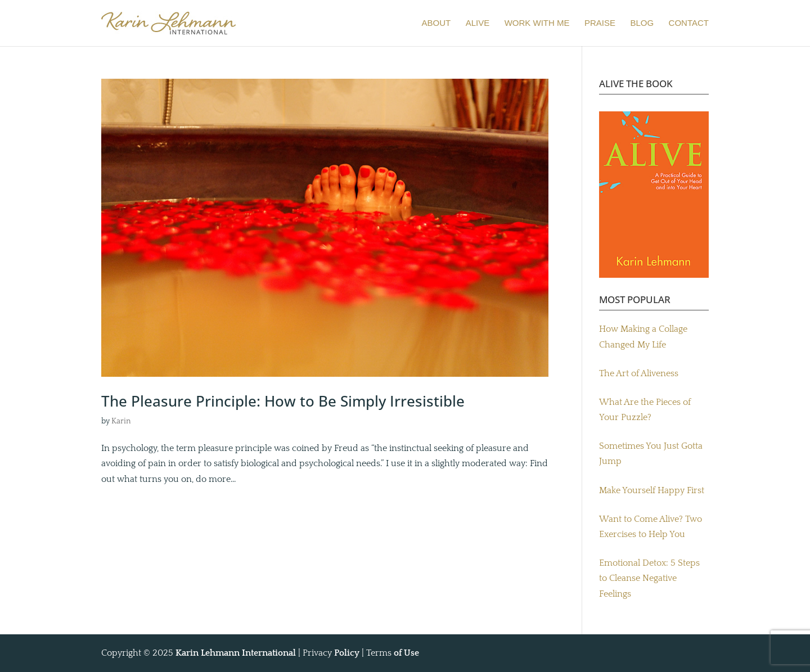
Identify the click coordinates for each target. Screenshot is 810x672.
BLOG (642, 23)
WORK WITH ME (537, 23)
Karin (121, 421)
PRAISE (600, 23)
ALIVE (478, 23)
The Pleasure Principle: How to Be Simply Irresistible (283, 401)
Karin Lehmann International (236, 653)
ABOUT (436, 23)
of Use (406, 653)
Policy (347, 653)
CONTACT (689, 23)
